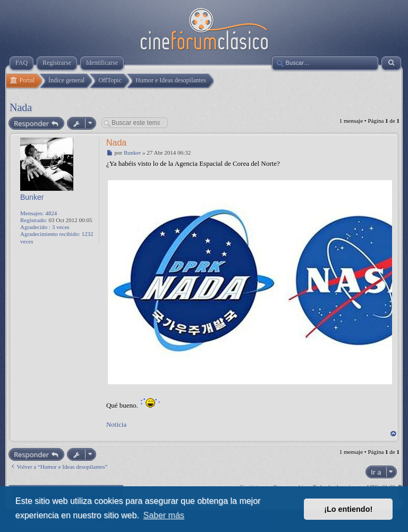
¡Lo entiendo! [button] (348, 509)
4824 (51, 213)
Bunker (32, 197)
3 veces (61, 227)
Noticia (116, 424)
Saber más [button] (163, 515)
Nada (21, 107)
